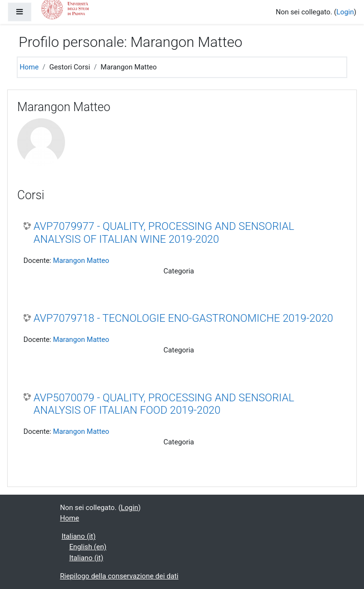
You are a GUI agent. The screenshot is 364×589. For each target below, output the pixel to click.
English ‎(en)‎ (88, 547)
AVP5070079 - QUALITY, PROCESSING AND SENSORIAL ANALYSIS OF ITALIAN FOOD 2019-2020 (164, 404)
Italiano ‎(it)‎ (79, 536)
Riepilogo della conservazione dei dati (119, 576)
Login (345, 12)
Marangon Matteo (81, 261)
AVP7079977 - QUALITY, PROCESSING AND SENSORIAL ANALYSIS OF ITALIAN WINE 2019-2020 (164, 232)
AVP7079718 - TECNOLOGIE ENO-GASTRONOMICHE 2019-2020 (183, 318)
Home (29, 67)
